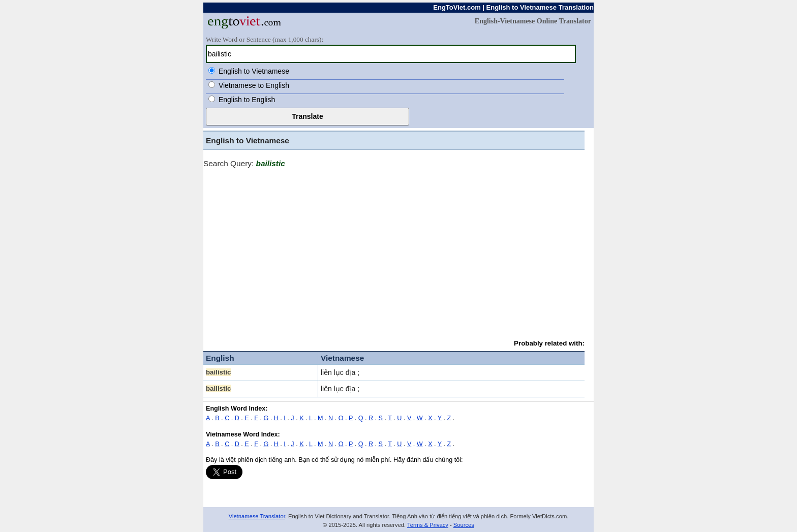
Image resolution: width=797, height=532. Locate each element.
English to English (247, 100)
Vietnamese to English (254, 85)
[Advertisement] (394, 249)
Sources (464, 525)
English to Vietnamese (254, 71)
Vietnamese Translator (257, 516)
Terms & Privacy (428, 525)
